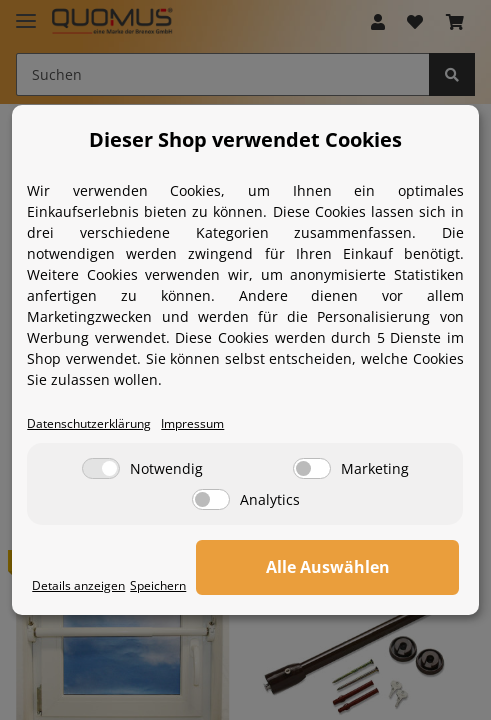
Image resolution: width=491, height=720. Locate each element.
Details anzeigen (78, 585)
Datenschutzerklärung (89, 423)
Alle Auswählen (328, 567)
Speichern (158, 585)
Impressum (192, 423)
